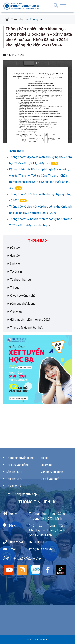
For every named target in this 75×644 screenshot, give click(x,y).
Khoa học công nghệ (23, 296)
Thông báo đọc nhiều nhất (26, 328)
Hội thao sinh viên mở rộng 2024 (30, 320)
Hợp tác (15, 256)
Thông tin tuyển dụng (20, 458)
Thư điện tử (14, 486)
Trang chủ (14, 19)
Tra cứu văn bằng (17, 465)
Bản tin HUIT (14, 472)
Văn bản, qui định (52, 472)
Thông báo (36, 19)
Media (44, 458)
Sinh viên (16, 264)
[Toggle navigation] (63, 6)
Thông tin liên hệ (37, 502)
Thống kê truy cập (22, 494)
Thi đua (15, 288)
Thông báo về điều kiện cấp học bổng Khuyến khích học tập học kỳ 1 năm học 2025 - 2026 (41, 210)
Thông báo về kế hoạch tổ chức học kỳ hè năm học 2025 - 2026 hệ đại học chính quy (41, 222)
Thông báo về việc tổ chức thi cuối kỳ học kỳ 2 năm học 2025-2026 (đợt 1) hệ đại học (40, 160)
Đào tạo (15, 248)
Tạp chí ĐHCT (15, 479)
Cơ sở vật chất (50, 479)
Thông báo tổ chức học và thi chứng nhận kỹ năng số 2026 (40, 197)
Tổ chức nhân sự (20, 280)
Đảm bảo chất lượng (23, 304)
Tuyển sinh (17, 272)
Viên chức (16, 312)
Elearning (46, 465)
